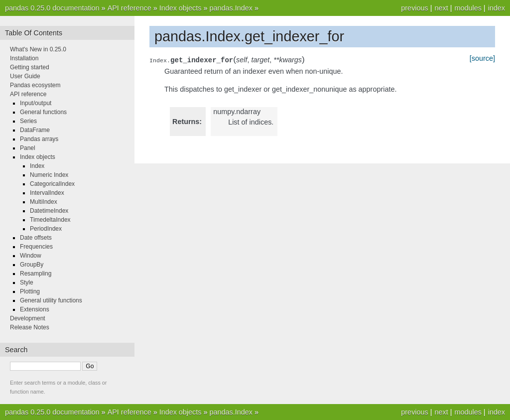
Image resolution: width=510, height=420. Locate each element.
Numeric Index (49, 175)
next (441, 8)
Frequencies (36, 247)
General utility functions (51, 300)
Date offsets (36, 238)
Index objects (181, 8)
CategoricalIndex (52, 184)
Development (28, 318)
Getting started (30, 67)
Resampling (36, 274)
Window (31, 256)
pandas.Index (231, 8)
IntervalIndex (47, 193)
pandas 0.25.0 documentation (52, 8)
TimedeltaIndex (50, 220)
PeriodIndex (46, 229)
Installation (24, 58)
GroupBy (32, 265)
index (497, 8)
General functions (43, 112)
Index (37, 166)
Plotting (30, 291)
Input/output (36, 103)
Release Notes (30, 327)
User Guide (25, 76)
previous (414, 8)
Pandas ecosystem (35, 85)
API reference (129, 8)
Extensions (35, 309)
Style (27, 282)
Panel (28, 148)
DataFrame (35, 130)
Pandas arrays (39, 139)
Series (28, 121)
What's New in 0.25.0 (38, 49)
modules (468, 8)
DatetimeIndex (49, 211)
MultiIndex (44, 202)
